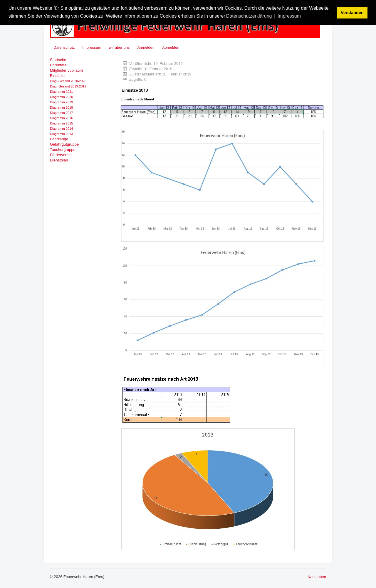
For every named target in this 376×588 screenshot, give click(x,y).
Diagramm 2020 (61, 97)
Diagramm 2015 (61, 123)
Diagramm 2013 (61, 134)
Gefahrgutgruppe (64, 144)
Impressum (92, 47)
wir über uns (119, 47)
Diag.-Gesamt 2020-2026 (68, 81)
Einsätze (57, 76)
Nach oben (317, 577)
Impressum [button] (289, 16)
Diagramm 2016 (61, 118)
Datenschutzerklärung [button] (249, 16)
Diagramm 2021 (61, 92)
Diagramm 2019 (61, 102)
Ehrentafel (59, 65)
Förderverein (61, 155)
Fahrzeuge (59, 139)
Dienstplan (59, 160)
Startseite (58, 60)
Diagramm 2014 (61, 129)
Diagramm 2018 (61, 107)
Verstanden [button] (352, 13)
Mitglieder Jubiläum (66, 70)
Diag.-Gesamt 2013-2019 (68, 86)
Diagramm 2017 (61, 113)
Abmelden (171, 47)
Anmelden (146, 47)
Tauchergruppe (63, 150)
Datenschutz (64, 47)
